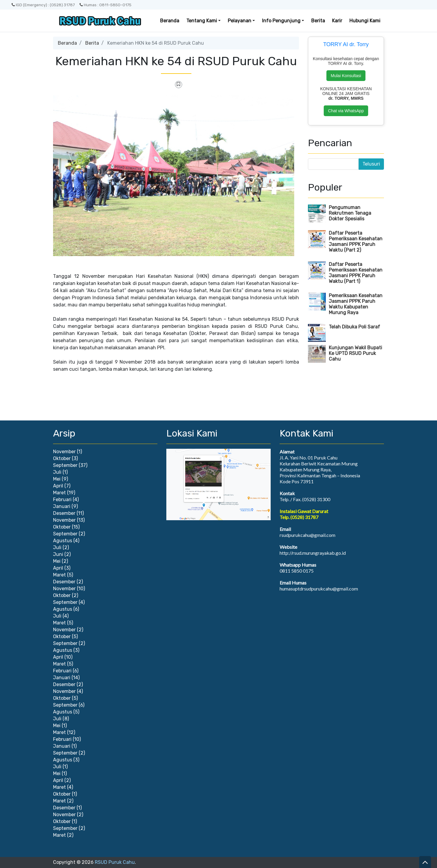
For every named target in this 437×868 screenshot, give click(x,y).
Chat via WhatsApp (346, 111)
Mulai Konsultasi (346, 76)
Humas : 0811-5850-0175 (106, 5)
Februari (62, 500)
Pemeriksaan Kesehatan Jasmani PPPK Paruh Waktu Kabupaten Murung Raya (356, 304)
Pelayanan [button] (240, 21)
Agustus (63, 541)
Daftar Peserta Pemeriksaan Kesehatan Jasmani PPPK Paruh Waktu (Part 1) (356, 273)
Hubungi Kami (365, 21)
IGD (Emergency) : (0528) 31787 (43, 5)
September (65, 465)
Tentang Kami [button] (202, 21)
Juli (57, 472)
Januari (62, 506)
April (58, 486)
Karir (337, 21)
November (64, 452)
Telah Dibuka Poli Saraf (354, 327)
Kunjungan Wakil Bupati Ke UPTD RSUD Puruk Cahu (355, 353)
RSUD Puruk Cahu (115, 862)
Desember (64, 513)
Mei (57, 479)
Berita (318, 21)
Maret (59, 493)
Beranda (170, 21)
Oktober (62, 458)
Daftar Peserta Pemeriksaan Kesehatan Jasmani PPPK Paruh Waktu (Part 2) (356, 241)
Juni (58, 554)
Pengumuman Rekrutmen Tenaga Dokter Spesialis (350, 213)
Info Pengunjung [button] (281, 21)
